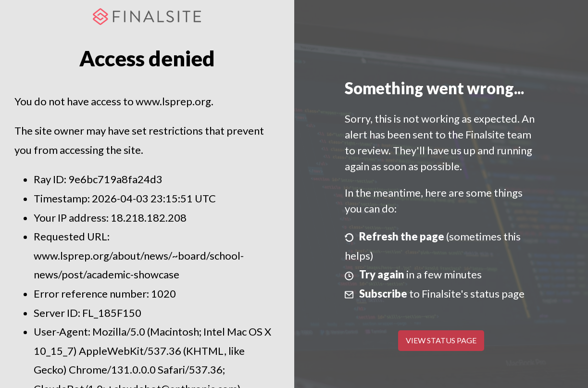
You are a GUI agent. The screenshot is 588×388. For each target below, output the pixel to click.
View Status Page (441, 340)
